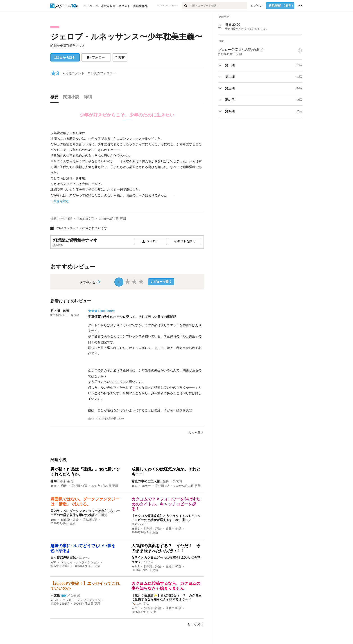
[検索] (186, 6)
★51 (53, 562)
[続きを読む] (127, 167)
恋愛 (64, 486)
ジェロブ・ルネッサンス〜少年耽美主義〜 (126, 37)
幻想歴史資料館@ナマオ (68, 46)
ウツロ (149, 562)
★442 (135, 567)
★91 (53, 520)
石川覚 (102, 515)
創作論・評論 (70, 520)
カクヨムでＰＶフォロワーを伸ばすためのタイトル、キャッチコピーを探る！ (166, 504)
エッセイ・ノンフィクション (80, 562)
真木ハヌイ (139, 524)
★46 (53, 486)
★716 (135, 608)
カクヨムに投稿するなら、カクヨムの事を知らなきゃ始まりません (166, 586)
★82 (135, 486)
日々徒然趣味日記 (63, 558)
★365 (135, 529)
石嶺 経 (75, 595)
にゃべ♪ (84, 558)
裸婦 (54, 481)
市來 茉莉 (67, 481)
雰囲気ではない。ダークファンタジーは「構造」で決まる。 (85, 502)
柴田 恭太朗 (172, 481)
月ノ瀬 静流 (60, 311)
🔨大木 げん (140, 603)
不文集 (55, 595)
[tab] (56, 98)
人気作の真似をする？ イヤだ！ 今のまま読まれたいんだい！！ (166, 548)
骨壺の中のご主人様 (146, 481)
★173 (54, 600)
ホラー (146, 486)
